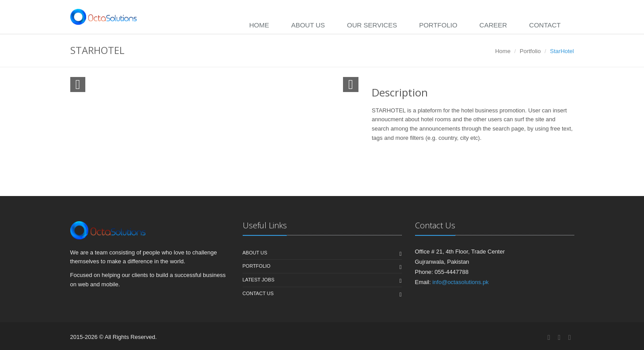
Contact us (258, 293)
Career (493, 25)
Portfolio (438, 25)
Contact (545, 25)
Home (259, 25)
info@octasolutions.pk (460, 282)
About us (255, 253)
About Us (308, 25)
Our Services (372, 25)
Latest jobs (259, 280)
